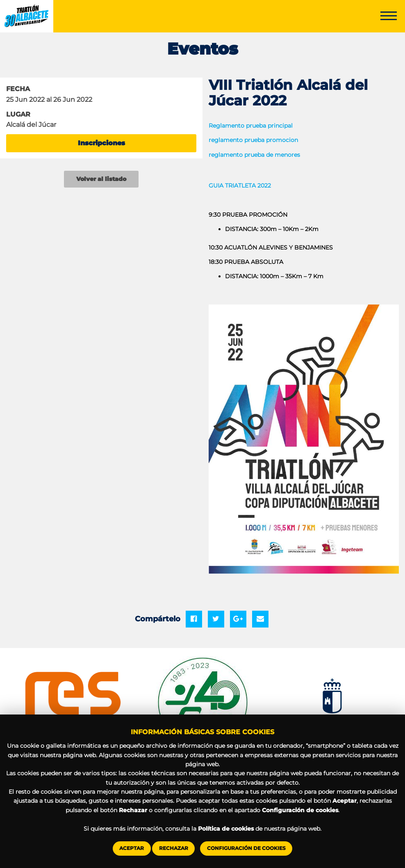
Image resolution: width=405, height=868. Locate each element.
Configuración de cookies (246, 848)
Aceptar (132, 848)
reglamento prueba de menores (254, 155)
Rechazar (174, 848)
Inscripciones (101, 143)
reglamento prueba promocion (253, 140)
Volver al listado (101, 179)
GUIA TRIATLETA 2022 (240, 186)
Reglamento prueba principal (251, 126)
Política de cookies (226, 829)
